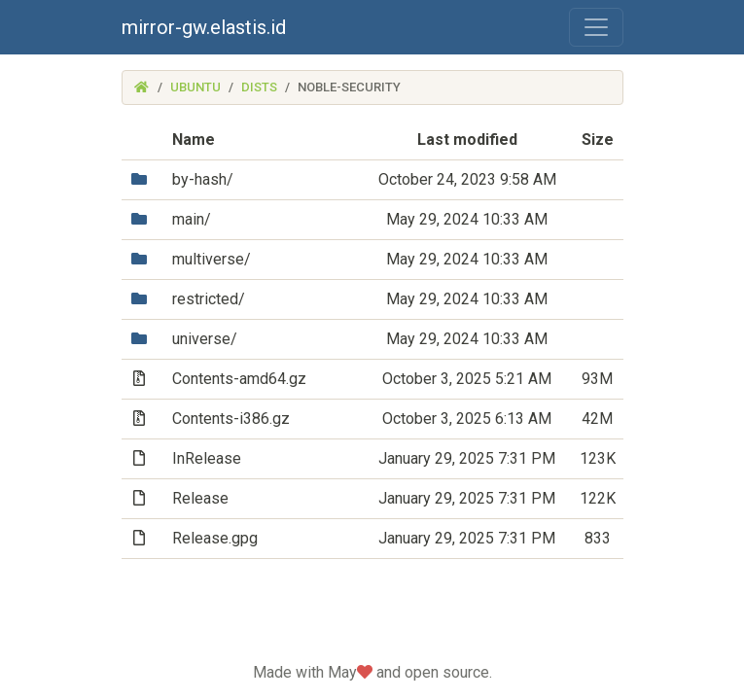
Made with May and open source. (372, 672)
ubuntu (195, 87)
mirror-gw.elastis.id (204, 27)
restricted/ (209, 299)
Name (194, 140)
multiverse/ (212, 259)
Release (200, 498)
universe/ (205, 339)
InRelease (207, 458)
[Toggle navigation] (596, 27)
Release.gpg (215, 538)
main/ (192, 219)
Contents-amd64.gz (239, 379)
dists (259, 87)
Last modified (467, 140)
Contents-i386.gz (231, 419)
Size (598, 140)
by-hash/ (203, 179)
